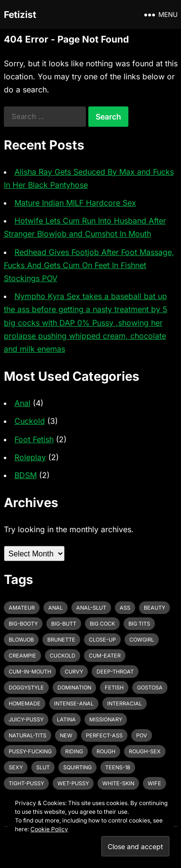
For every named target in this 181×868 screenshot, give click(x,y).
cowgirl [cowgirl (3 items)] (142, 640)
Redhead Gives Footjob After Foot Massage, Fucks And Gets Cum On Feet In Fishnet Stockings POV (89, 265)
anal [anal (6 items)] (56, 608)
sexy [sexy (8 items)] (16, 767)
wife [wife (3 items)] (154, 783)
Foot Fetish (34, 439)
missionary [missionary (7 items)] (106, 719)
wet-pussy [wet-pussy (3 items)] (73, 783)
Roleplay (30, 457)
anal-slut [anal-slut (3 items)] (91, 608)
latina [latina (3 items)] (66, 719)
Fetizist (20, 15)
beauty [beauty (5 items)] (154, 608)
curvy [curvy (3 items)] (74, 672)
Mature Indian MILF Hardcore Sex (75, 203)
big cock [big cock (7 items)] (102, 624)
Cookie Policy (49, 829)
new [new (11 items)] (66, 735)
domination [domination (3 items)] (74, 688)
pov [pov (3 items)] (142, 735)
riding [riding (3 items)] (74, 751)
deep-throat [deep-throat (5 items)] (115, 672)
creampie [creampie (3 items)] (22, 656)
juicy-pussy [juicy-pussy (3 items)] (26, 719)
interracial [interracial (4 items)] (125, 703)
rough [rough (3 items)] (106, 751)
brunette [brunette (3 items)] (61, 640)
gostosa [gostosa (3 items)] (150, 688)
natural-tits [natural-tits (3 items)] (28, 735)
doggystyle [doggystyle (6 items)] (26, 688)
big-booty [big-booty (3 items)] (23, 624)
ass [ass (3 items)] (125, 608)
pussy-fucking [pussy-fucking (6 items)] (30, 751)
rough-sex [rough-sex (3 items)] (145, 751)
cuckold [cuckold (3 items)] (63, 656)
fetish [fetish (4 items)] (114, 688)
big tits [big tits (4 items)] (139, 624)
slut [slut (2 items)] (43, 767)
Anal (22, 403)
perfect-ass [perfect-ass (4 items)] (104, 735)
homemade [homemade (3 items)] (25, 703)
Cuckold (30, 421)
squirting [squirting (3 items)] (77, 767)
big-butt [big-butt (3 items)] (64, 624)
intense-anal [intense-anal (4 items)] (74, 703)
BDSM (26, 475)
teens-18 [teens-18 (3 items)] (118, 767)
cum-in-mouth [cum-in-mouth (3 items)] (30, 672)
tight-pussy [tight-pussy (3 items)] (26, 783)
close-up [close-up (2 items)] (102, 640)
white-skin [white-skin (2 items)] (118, 783)
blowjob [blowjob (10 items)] (21, 640)
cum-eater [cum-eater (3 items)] (105, 656)
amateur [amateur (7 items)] (22, 608)
